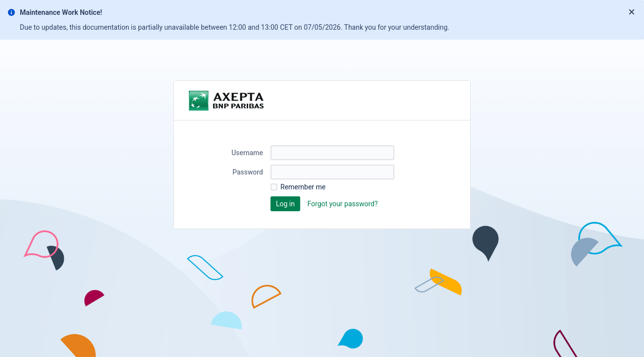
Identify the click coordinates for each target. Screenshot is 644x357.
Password (248, 172)
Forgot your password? (342, 204)
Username (247, 153)
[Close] (632, 12)
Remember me (303, 187)
